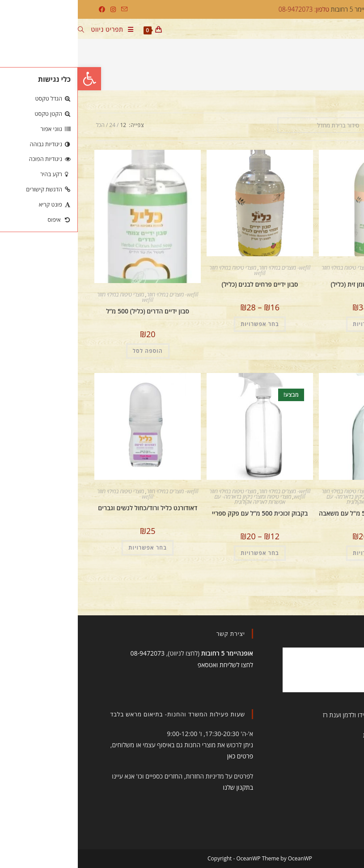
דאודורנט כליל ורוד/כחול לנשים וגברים (70, 508)
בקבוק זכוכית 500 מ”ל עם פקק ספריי (182, 513)
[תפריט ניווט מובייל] (38, 30)
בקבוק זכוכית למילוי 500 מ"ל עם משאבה (294, 513)
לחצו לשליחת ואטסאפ (148, 665)
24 (34, 125)
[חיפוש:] (7, 30)
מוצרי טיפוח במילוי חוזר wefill (272, 270)
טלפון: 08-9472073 (226, 9)
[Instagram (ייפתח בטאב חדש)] (35, 9)
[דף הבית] (343, 68)
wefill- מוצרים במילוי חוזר (319, 268)
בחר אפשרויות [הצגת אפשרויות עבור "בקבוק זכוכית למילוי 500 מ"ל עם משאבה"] (294, 553)
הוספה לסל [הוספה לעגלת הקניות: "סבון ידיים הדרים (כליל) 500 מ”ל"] (70, 351)
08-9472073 (70, 653)
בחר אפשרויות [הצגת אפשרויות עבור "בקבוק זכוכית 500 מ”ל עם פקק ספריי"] (182, 553)
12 (45, 125)
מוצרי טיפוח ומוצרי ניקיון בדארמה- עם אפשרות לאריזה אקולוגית (287, 499)
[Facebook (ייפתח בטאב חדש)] (24, 9)
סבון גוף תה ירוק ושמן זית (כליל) (294, 284)
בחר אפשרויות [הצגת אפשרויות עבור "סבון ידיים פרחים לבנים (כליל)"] (182, 324)
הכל (23, 125)
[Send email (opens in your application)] (45, 9)
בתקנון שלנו (161, 787)
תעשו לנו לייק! (311, 634)
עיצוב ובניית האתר (316, 715)
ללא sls (298, 68)
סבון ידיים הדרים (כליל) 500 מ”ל (70, 311)
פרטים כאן (162, 756)
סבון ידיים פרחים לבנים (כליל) (182, 284)
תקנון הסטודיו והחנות (312, 735)
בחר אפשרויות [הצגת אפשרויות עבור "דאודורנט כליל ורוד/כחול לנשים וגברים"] (70, 548)
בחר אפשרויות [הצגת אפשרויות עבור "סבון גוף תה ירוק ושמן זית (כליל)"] (294, 324)
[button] (12, 79)
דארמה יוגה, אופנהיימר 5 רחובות (297, 9)
